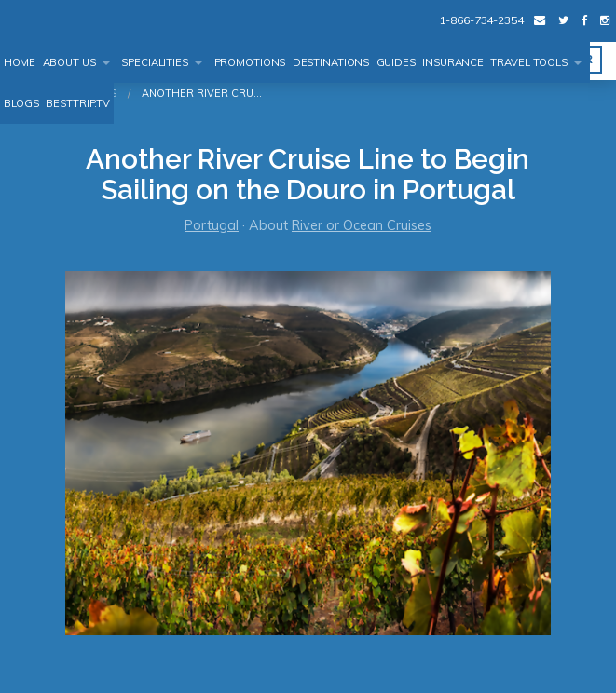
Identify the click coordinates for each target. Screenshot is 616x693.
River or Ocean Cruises (362, 225)
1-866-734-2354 (481, 20)
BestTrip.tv (78, 103)
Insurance (453, 62)
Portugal (212, 225)
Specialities (155, 62)
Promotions (250, 62)
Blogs (21, 103)
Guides (396, 62)
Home (20, 62)
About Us (69, 62)
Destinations (331, 62)
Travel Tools (529, 62)
